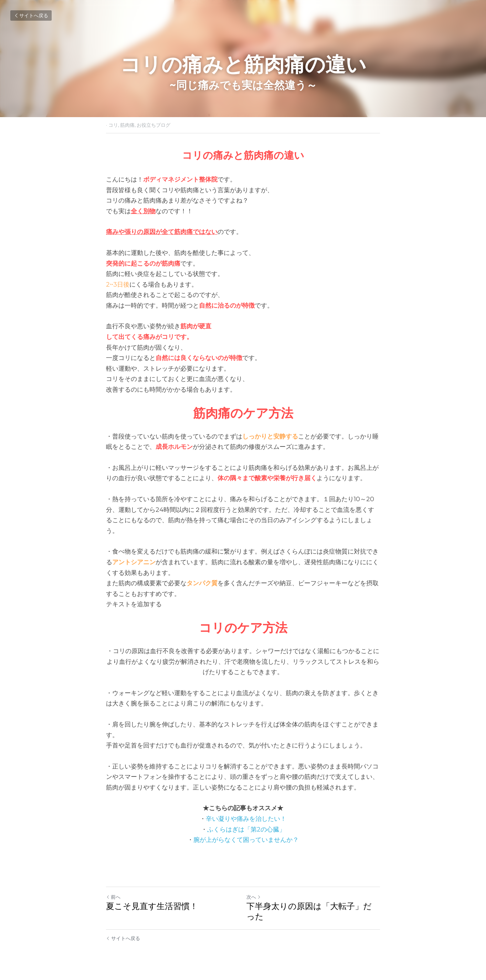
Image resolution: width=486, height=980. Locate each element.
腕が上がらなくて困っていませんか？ (246, 840)
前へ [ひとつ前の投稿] (113, 897)
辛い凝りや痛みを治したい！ (246, 819)
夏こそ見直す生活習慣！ (152, 906)
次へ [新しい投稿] (254, 897)
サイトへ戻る (31, 16)
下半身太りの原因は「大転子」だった (309, 911)
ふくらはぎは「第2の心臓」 (246, 829)
